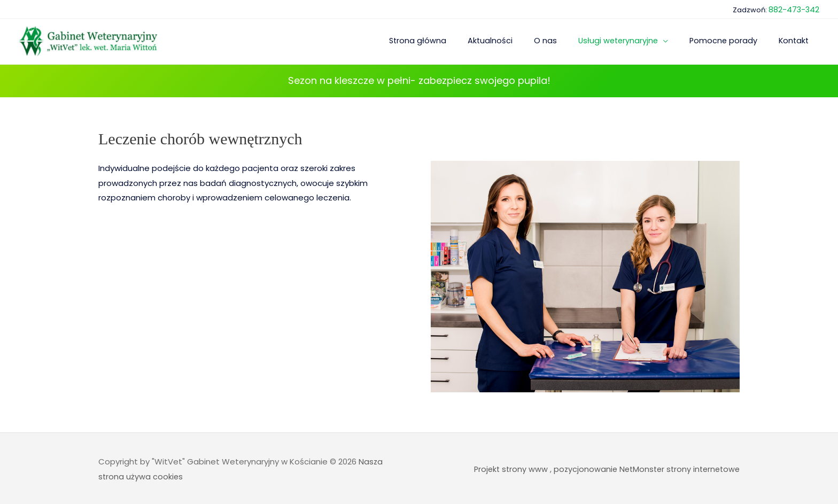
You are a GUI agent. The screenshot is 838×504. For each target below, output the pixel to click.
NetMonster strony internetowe (677, 467)
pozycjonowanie (581, 467)
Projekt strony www (505, 467)
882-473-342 (796, 8)
